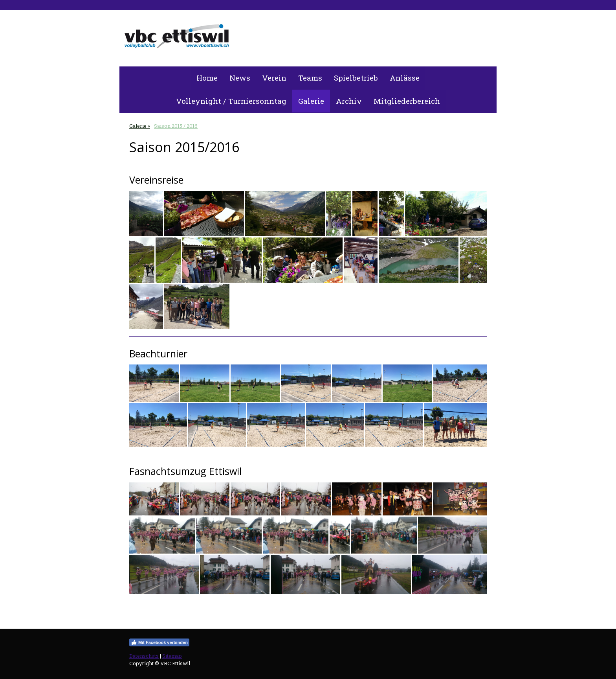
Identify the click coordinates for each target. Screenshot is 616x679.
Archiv (349, 101)
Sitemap (172, 656)
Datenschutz (144, 656)
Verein (274, 78)
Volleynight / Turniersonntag (231, 101)
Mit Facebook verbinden (159, 642)
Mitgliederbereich (407, 101)
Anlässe (405, 78)
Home (207, 78)
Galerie (311, 101)
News (240, 78)
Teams (310, 78)
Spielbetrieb (356, 78)
